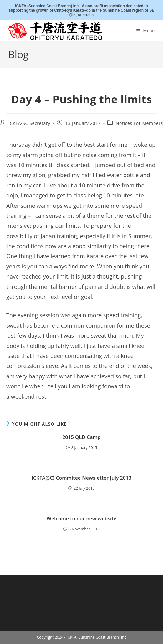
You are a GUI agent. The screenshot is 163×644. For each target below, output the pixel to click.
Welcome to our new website (81, 519)
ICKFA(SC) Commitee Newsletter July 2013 (81, 478)
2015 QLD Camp (81, 437)
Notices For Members (139, 123)
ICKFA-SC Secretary (29, 123)
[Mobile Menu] (146, 31)
